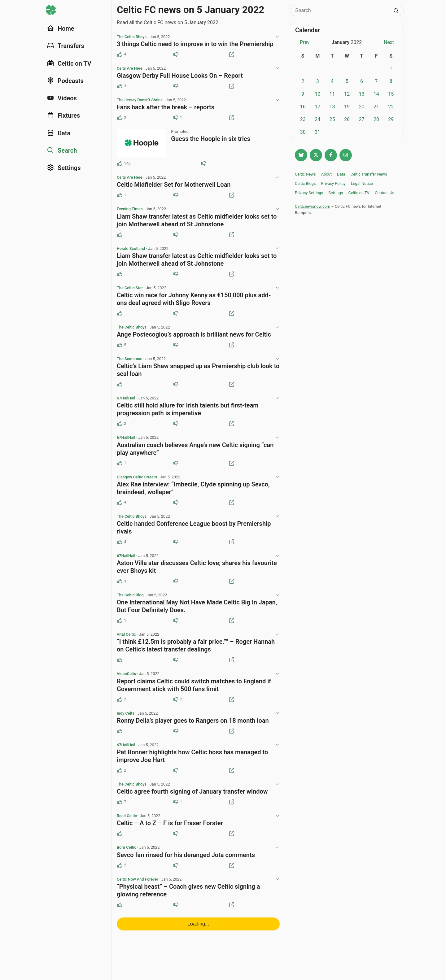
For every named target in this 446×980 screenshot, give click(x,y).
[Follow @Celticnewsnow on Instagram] (346, 155)
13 (361, 94)
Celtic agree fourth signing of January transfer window (192, 798)
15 (391, 94)
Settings (336, 193)
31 (317, 132)
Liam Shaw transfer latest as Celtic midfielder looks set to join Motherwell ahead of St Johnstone (197, 222)
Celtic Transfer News (369, 174)
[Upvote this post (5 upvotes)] (120, 348)
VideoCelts (126, 679)
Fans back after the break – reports (166, 108)
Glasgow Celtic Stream (137, 481)
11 (332, 94)
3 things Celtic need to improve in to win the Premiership (195, 44)
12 (347, 94)
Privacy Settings (309, 193)
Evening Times (130, 211)
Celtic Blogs (305, 183)
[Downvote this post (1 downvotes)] (176, 119)
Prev (305, 42)
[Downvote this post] (176, 55)
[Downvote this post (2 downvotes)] (176, 705)
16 (303, 107)
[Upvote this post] (120, 237)
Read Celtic (127, 823)
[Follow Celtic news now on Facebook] (331, 155)
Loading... (198, 931)
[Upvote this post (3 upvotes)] (120, 87)
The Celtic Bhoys (132, 37)
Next (389, 42)
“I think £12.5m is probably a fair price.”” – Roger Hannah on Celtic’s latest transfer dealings (196, 651)
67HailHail (126, 401)
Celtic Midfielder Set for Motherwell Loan (174, 186)
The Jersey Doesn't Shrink (140, 101)
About (326, 174)
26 (347, 119)
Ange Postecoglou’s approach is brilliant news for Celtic (194, 337)
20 (361, 107)
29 (391, 119)
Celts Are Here (130, 69)
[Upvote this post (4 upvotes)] (120, 55)
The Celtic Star (130, 290)
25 (332, 119)
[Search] (342, 11)
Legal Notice (362, 183)
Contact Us (385, 193)
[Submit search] (396, 11)
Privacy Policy (333, 183)
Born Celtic (127, 854)
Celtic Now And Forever (138, 887)
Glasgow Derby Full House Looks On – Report (180, 76)
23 (303, 119)
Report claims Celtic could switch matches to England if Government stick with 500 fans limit (194, 691)
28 (376, 119)
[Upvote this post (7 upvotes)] (120, 808)
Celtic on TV (359, 193)
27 (361, 119)
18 (332, 107)
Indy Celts (126, 719)
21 (376, 107)
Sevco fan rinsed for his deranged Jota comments (186, 862)
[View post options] (277, 37)
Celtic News (305, 174)
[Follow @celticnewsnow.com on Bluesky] (301, 155)
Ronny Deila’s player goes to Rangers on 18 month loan (193, 726)
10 (317, 94)
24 (317, 119)
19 (347, 107)
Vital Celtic (126, 640)
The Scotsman (130, 362)
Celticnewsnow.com (313, 206)
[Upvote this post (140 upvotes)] (120, 165)
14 (376, 94)
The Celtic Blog (130, 600)
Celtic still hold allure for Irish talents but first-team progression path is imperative (188, 413)
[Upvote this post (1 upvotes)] (120, 197)
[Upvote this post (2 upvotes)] (120, 119)
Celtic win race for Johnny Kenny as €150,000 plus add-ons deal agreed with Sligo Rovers (194, 301)
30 (303, 132)
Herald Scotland (131, 251)
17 (317, 107)
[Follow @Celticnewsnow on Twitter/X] (316, 155)
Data (341, 174)
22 (391, 107)
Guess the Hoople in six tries (211, 140)
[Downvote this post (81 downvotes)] (204, 165)
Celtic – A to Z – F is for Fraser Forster (170, 830)
